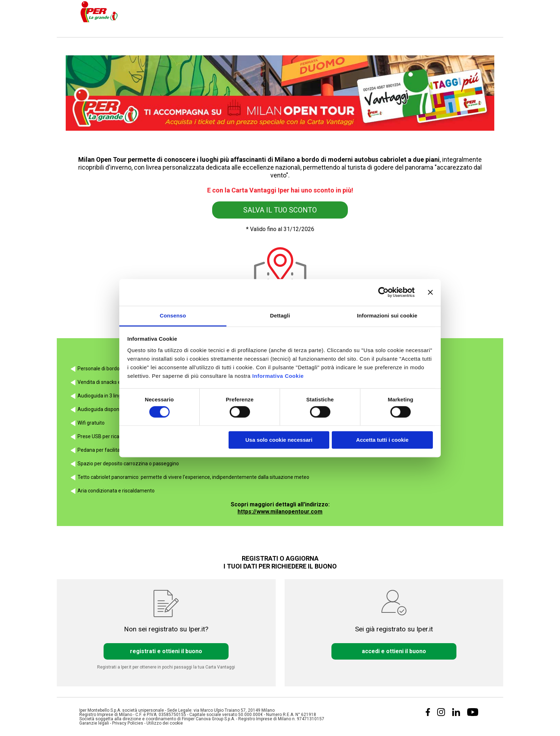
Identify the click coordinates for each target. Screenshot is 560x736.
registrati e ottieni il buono (166, 651)
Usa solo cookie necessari (279, 440)
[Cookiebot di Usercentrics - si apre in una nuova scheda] (383, 292)
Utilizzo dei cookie (165, 723)
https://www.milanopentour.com (280, 512)
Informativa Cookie (278, 376)
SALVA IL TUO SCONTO (280, 210)
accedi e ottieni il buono (394, 651)
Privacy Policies (128, 723)
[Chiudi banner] (430, 292)
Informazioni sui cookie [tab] (387, 316)
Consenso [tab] (173, 316)
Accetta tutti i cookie (382, 440)
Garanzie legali (94, 723)
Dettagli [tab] (280, 316)
